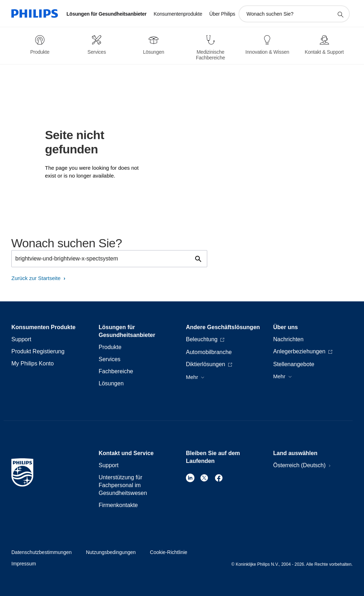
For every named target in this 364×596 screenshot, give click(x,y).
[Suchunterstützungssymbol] (340, 14)
